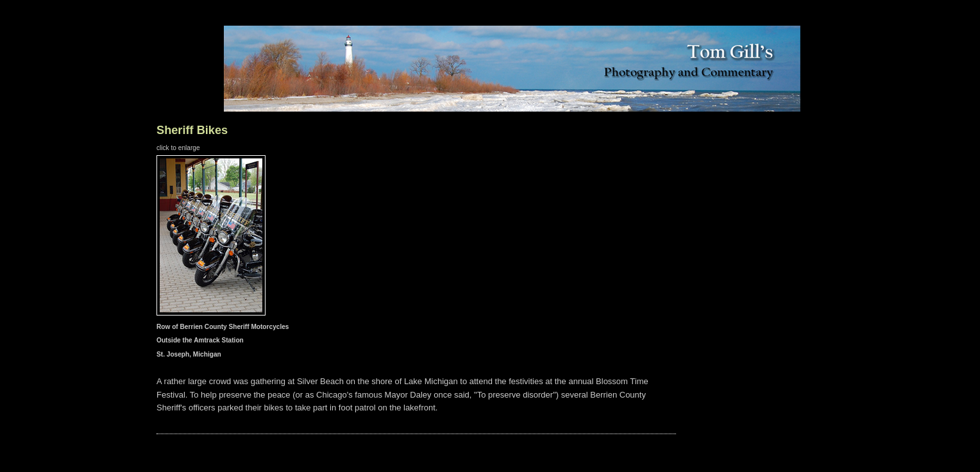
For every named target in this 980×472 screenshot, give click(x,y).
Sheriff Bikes (192, 130)
